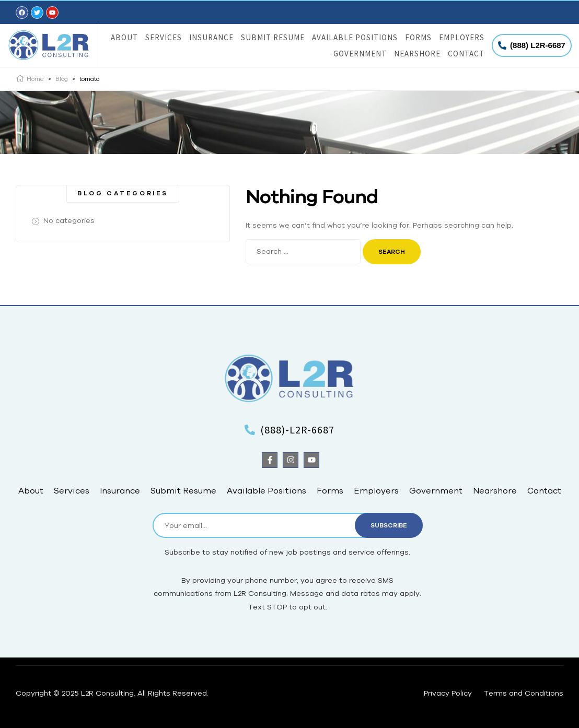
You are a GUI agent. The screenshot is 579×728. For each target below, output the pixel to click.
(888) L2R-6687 (538, 45)
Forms (418, 37)
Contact (466, 54)
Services (164, 37)
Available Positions (355, 37)
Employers (462, 37)
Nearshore (417, 54)
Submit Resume (273, 37)
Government (360, 54)
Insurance (211, 37)
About (124, 37)
